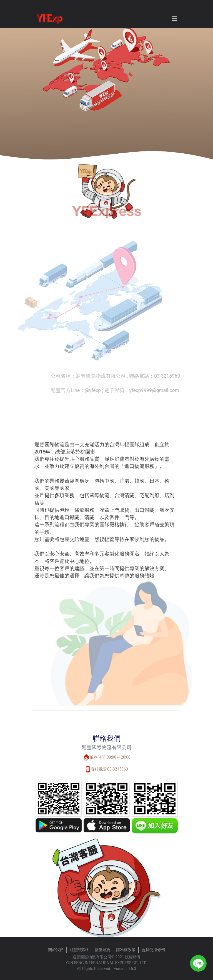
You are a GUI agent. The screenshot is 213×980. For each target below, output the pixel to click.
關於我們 (56, 950)
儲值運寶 (102, 950)
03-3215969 (118, 769)
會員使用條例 (153, 950)
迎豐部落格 (79, 950)
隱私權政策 (126, 950)
